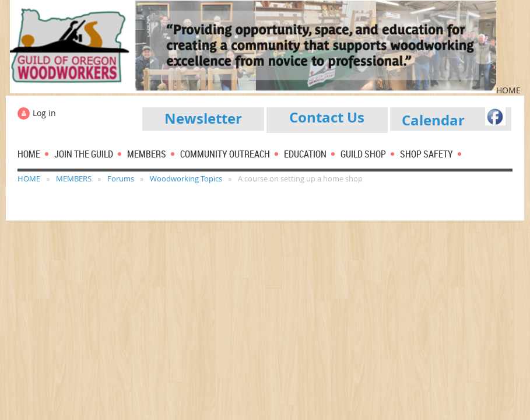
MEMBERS (74, 178)
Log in (44, 113)
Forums (121, 178)
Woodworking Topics (186, 178)
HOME (29, 178)
